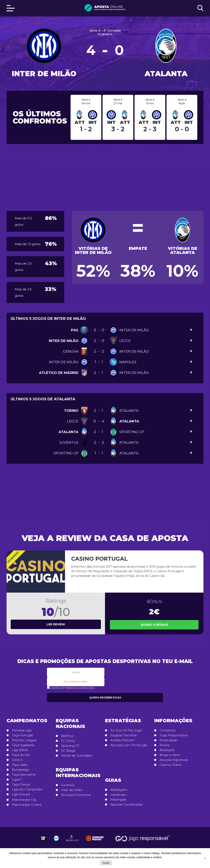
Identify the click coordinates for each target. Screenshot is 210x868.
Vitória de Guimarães (77, 756)
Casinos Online (171, 765)
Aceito (106, 863)
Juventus (68, 785)
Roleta (165, 745)
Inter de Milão (72, 790)
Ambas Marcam (122, 740)
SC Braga (68, 751)
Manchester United (27, 805)
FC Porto (68, 741)
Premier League (24, 740)
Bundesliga (20, 770)
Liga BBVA (20, 750)
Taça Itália (19, 765)
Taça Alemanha (24, 775)
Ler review (56, 624)
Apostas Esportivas (174, 760)
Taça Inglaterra (23, 745)
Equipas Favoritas (124, 735)
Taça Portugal (22, 735)
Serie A (17, 760)
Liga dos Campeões (27, 789)
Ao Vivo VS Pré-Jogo (126, 730)
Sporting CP (70, 746)
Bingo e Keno (170, 755)
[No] (205, 858)
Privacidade (168, 740)
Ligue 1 (17, 780)
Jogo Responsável (173, 735)
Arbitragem (119, 790)
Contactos (167, 730)
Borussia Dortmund (76, 795)
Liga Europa (21, 794)
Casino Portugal (99, 559)
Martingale (118, 800)
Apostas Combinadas (126, 805)
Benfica (67, 736)
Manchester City (24, 800)
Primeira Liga (22, 730)
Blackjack (167, 750)
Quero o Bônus (154, 625)
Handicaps (118, 795)
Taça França (21, 784)
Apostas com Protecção (129, 745)
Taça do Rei (21, 755)
